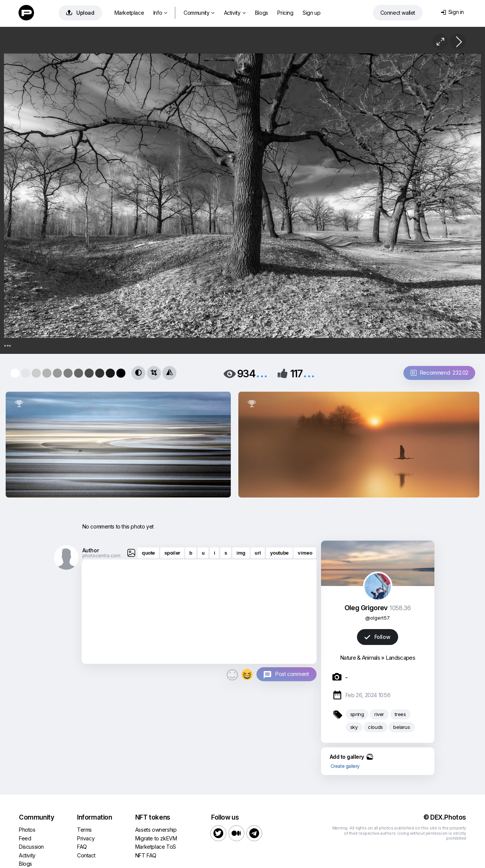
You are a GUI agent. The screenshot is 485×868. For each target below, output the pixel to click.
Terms (84, 830)
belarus (402, 727)
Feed (25, 838)
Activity (235, 13)
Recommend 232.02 (439, 373)
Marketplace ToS (156, 847)
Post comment (292, 674)
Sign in (452, 12)
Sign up (311, 13)
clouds (375, 727)
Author (91, 550)
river (379, 714)
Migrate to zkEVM (156, 838)
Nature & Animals (360, 658)
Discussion (31, 847)
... (262, 373)
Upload (80, 13)
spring (357, 714)
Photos (27, 830)
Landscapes (400, 658)
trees (400, 714)
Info (160, 13)
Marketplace (129, 13)
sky (354, 727)
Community (199, 13)
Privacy (86, 838)
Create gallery (345, 766)
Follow (377, 637)
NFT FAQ (146, 855)
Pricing (285, 13)
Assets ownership (156, 830)
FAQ (82, 847)
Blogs (262, 13)
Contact (86, 855)
